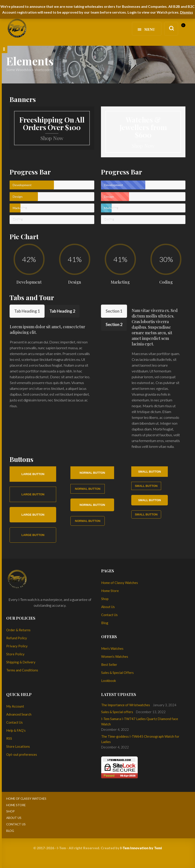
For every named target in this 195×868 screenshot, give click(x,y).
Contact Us (109, 615)
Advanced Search (19, 714)
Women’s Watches (115, 656)
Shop (105, 599)
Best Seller (109, 664)
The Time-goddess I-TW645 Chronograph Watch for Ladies (140, 739)
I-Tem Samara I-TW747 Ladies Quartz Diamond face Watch (140, 721)
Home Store (110, 591)
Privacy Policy (17, 646)
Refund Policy (17, 638)
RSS (9, 738)
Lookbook (109, 681)
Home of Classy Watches (120, 583)
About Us (108, 607)
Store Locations (18, 746)
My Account (15, 706)
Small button (150, 472)
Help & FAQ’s (16, 730)
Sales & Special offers (117, 712)
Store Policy (15, 654)
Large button (33, 474)
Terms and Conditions (22, 670)
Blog (105, 623)
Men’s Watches (112, 648)
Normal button (92, 473)
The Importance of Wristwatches (126, 705)
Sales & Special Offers (117, 673)
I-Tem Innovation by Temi (141, 848)
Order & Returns (18, 630)
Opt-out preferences (22, 754)
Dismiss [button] (187, 12)
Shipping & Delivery (21, 662)
